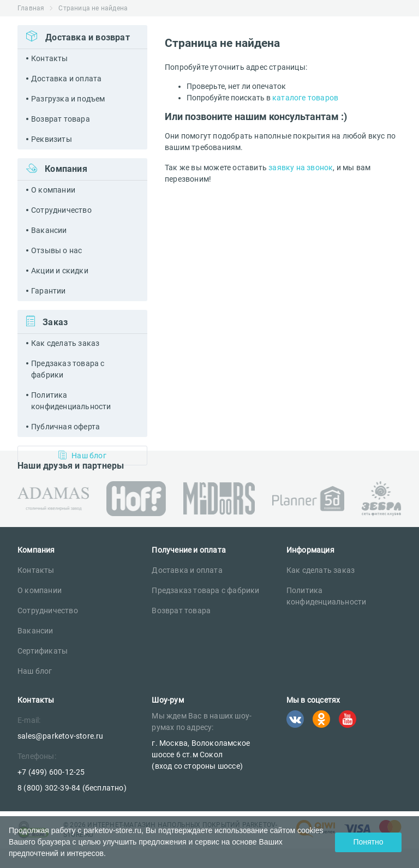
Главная (31, 8)
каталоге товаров (305, 98)
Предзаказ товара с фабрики (68, 369)
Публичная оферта (65, 427)
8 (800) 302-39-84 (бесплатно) (72, 788)
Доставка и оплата (66, 79)
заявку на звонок (301, 167)
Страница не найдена (93, 8)
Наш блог (35, 671)
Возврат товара (61, 119)
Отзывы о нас (56, 250)
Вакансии (49, 230)
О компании (53, 190)
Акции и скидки (60, 271)
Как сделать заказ (65, 343)
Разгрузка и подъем (68, 99)
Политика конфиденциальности (71, 401)
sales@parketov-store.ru (61, 736)
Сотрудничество (61, 210)
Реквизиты (52, 139)
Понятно (368, 842)
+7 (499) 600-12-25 (51, 772)
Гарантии (49, 291)
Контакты (50, 58)
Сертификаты (43, 651)
